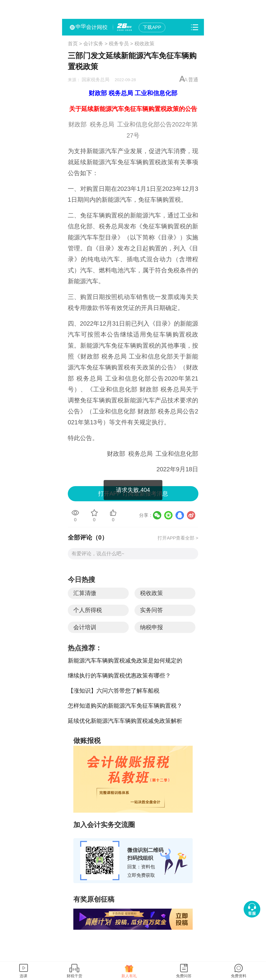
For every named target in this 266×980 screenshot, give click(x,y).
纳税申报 (151, 627)
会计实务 (93, 44)
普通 (193, 80)
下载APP (152, 27)
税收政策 (144, 44)
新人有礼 (129, 976)
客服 (252, 913)
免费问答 (184, 976)
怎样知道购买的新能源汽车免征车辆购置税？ (125, 706)
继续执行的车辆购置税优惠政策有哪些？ (119, 676)
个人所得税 (88, 610)
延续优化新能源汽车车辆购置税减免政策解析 (125, 721)
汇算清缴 (85, 593)
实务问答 (151, 610)
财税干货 (74, 976)
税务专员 (119, 44)
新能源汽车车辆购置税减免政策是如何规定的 (125, 661)
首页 (73, 44)
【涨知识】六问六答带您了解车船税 (114, 691)
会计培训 (85, 627)
